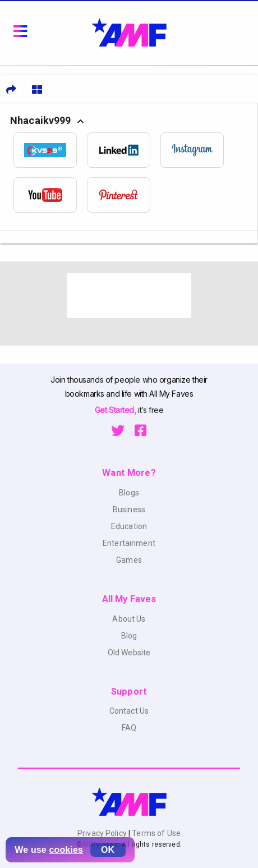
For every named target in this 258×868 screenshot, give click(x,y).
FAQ (129, 728)
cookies (66, 850)
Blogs (129, 493)
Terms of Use (155, 833)
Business (129, 509)
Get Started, (116, 410)
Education (129, 526)
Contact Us (129, 711)
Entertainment (129, 543)
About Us (129, 619)
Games (129, 560)
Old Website (129, 653)
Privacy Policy (103, 833)
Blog (129, 636)
